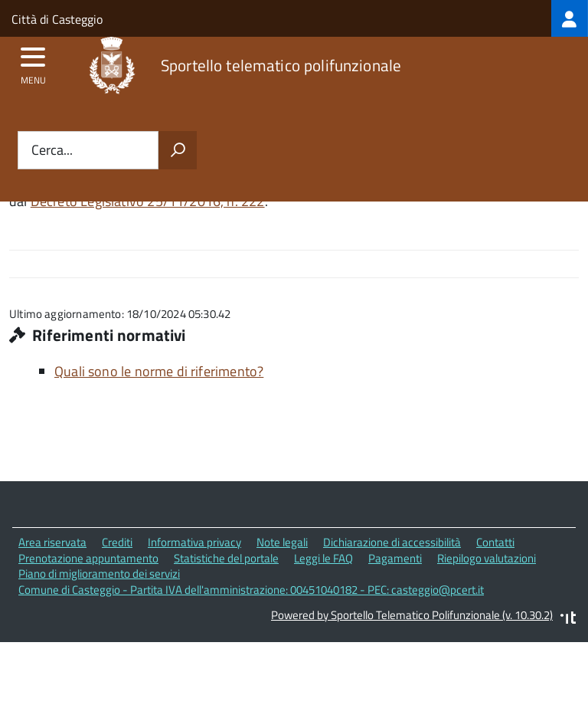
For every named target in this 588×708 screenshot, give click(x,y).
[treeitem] (570, 18)
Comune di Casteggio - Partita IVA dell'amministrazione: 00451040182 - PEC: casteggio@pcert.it (251, 590)
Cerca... (52, 151)
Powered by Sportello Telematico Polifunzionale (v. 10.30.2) (412, 615)
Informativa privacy (194, 542)
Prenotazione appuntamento (88, 558)
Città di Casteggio (57, 19)
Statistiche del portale (226, 558)
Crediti (117, 542)
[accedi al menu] (33, 62)
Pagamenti (395, 558)
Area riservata (52, 542)
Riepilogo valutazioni (487, 558)
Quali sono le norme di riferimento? (159, 371)
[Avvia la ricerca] (178, 150)
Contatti (495, 542)
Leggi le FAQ (323, 558)
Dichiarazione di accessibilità (392, 542)
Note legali (282, 542)
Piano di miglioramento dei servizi (99, 574)
